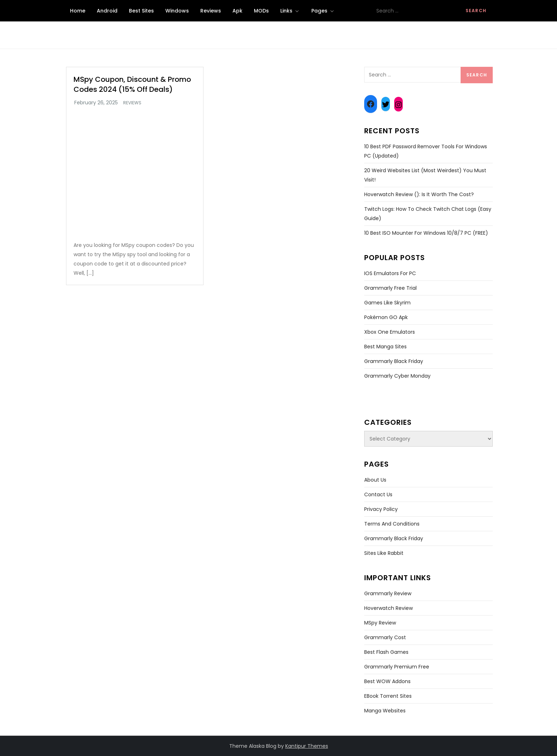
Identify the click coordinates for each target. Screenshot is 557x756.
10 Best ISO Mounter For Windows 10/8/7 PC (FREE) (426, 233)
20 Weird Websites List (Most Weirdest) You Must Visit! (425, 175)
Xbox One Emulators (390, 332)
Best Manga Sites (385, 347)
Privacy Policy (381, 509)
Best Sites (141, 11)
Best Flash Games (386, 652)
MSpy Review (380, 623)
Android (107, 11)
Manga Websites (385, 711)
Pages (323, 11)
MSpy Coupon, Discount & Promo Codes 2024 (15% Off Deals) (132, 84)
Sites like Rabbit (384, 553)
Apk (237, 11)
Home (78, 11)
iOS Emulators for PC (390, 273)
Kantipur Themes (307, 746)
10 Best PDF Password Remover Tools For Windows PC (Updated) (426, 151)
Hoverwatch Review (388, 608)
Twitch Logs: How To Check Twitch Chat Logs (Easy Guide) (428, 214)
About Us (375, 480)
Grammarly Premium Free (397, 667)
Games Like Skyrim (387, 303)
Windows (177, 11)
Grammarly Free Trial (390, 288)
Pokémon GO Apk (386, 317)
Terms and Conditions (392, 524)
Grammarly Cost (385, 637)
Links (290, 11)
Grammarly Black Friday (394, 361)
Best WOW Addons (387, 681)
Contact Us (378, 494)
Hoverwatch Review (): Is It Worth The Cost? (419, 194)
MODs (261, 11)
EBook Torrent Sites (388, 696)
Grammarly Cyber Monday (397, 376)
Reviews (211, 11)
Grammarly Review (388, 593)
